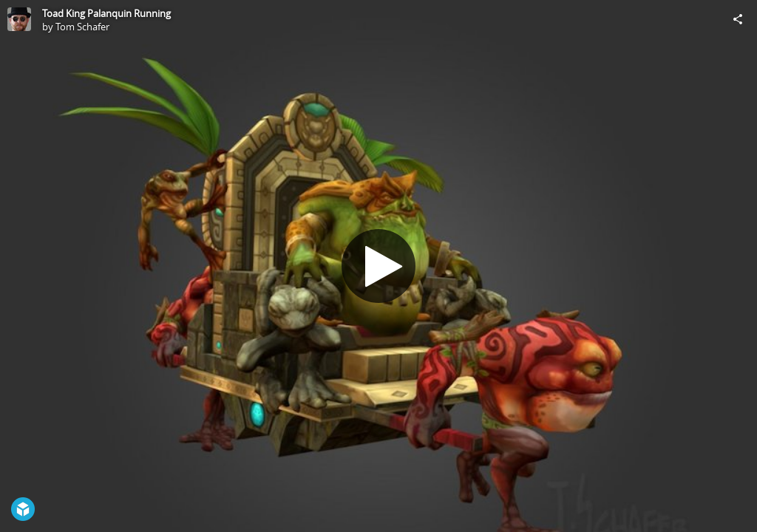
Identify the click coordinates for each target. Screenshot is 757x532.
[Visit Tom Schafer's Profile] (19, 19)
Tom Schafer (82, 27)
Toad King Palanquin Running (106, 13)
